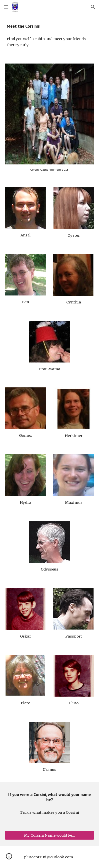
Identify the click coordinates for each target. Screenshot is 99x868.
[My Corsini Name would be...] (49, 835)
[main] (49, 26)
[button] (6, 7)
